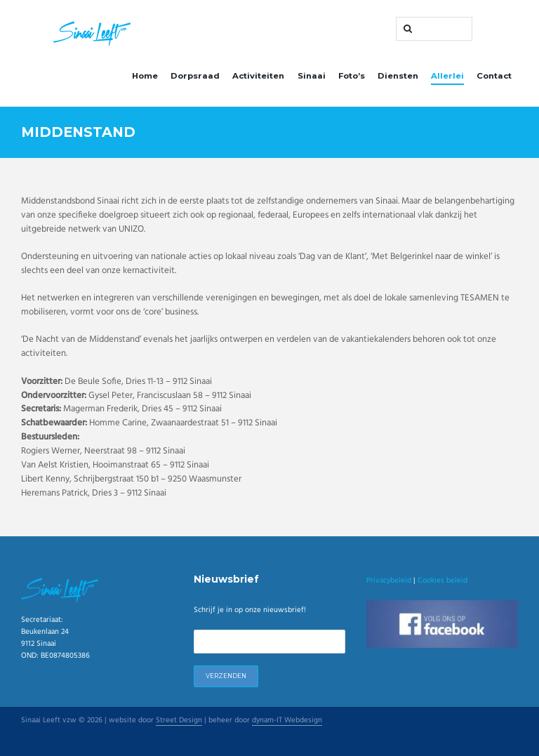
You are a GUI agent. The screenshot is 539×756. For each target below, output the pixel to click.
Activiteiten (258, 76)
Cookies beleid (442, 581)
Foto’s (352, 76)
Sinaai (312, 76)
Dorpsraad (195, 76)
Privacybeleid (389, 581)
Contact (494, 76)
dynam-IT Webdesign (287, 721)
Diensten (398, 76)
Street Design (179, 721)
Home (145, 76)
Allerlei (447, 76)
